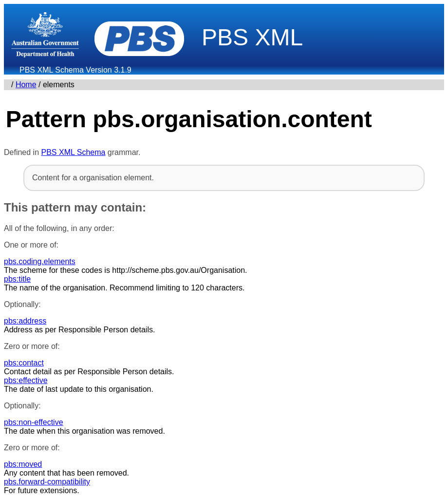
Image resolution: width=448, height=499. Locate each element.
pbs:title (17, 279)
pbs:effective (26, 380)
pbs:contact (24, 363)
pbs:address (25, 321)
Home (26, 85)
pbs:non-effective (34, 422)
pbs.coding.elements (40, 261)
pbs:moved (23, 464)
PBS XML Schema (74, 152)
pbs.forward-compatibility (47, 482)
